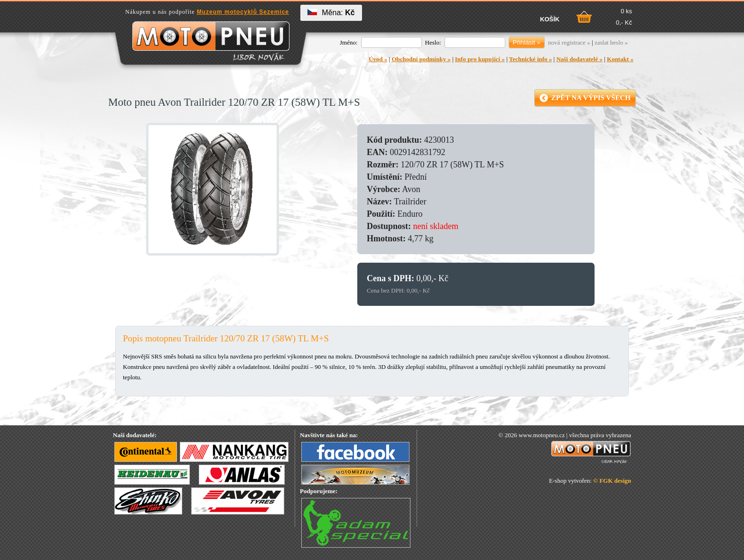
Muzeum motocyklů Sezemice (243, 12)
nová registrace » (569, 42)
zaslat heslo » (611, 42)
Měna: (331, 13)
